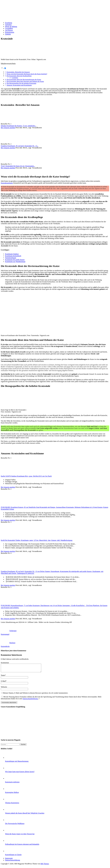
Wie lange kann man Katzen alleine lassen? (20, 773)
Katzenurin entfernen (12, 784)
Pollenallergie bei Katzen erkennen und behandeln (22, 846)
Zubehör (8, 34)
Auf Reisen (9, 30)
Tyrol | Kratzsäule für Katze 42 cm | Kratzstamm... (18, 166)
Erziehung (9, 23)
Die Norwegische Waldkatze (15, 825)
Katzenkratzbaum (7, 183)
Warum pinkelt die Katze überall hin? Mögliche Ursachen (25, 815)
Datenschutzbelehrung (30, 700)
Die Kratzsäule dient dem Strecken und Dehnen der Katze (25, 81)
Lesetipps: (15, 78)
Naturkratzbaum (11, 258)
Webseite (4, 689)
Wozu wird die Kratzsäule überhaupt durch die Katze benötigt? (27, 74)
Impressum (9, 860)
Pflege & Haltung (11, 27)
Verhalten (8, 25)
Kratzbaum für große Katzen (15, 260)
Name (3, 677)
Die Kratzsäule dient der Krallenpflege (19, 76)
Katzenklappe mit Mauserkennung (17, 763)
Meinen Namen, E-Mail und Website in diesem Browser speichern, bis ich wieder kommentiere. (36, 695)
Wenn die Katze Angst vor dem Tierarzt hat (20, 835)
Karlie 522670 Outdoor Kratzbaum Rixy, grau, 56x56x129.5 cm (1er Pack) (26, 476)
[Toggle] (5, 68)
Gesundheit (9, 28)
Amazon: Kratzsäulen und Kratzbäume (19, 85)
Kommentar (5, 663)
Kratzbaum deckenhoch (13, 256)
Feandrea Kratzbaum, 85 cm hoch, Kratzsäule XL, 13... (20, 146)
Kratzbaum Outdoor (12, 254)
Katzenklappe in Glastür (13, 856)
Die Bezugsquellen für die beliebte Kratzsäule (21, 83)
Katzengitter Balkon (12, 794)
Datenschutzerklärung (13, 862)
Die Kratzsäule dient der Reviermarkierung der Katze (24, 79)
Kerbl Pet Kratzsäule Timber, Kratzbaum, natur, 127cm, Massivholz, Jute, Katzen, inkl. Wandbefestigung (37, 540)
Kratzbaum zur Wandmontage (15, 262)
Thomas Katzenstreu (12, 804)
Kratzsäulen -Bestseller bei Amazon (18, 72)
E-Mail (3, 683)
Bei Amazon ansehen (8, 128)
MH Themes (45, 865)
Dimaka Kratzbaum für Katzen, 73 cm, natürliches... (19, 126)
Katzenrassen (10, 32)
